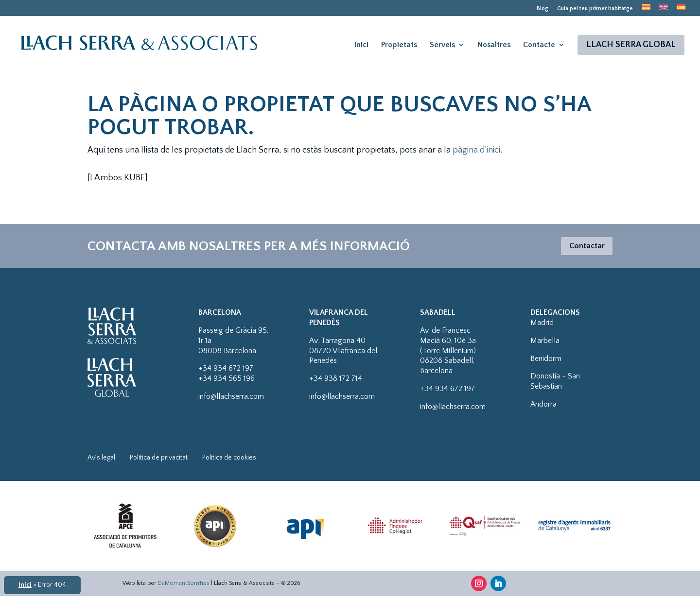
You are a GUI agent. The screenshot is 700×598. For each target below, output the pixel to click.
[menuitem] (646, 10)
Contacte (539, 45)
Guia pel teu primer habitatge (595, 9)
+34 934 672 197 (226, 370)
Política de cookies (229, 460)
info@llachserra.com (231, 398)
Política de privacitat (159, 460)
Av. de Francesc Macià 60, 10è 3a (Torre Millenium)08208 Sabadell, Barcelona (448, 352)
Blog (542, 9)
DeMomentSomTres (184, 585)
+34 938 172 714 (336, 380)
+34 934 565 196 (227, 380)
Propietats (399, 45)
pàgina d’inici (476, 150)
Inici (361, 45)
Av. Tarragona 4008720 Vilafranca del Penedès (343, 353)
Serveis (442, 45)
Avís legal (101, 460)
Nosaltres (494, 45)
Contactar (585, 247)
